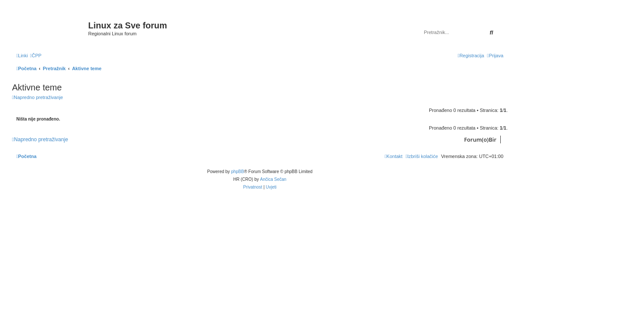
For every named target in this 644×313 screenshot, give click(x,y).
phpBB (237, 172)
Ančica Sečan (273, 179)
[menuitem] (36, 56)
